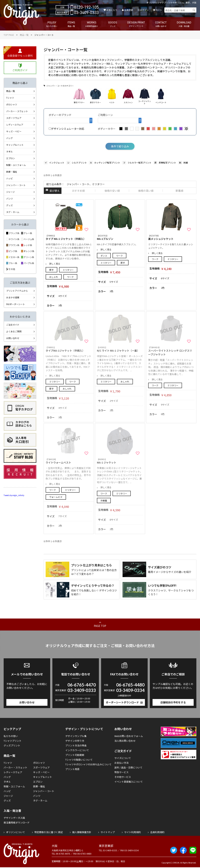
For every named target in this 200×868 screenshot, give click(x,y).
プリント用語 (72, 769)
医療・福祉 (12, 172)
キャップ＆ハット (15, 145)
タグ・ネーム (13, 212)
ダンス (104, 256)
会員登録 (129, 10)
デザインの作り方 (75, 741)
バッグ (9, 138)
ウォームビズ (56, 497)
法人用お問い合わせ (125, 741)
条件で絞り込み (120, 146)
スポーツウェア (14, 118)
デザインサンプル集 (76, 736)
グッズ (9, 205)
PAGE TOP (100, 626)
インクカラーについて (77, 750)
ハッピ (9, 178)
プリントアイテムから (17, 291)
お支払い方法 (121, 763)
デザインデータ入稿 (14, 818)
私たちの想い (11, 736)
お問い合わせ (13, 338)
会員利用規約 (157, 832)
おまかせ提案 (13, 297)
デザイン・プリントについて (84, 729)
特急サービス (121, 772)
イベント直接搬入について (129, 782)
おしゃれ (54, 277)
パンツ (10, 199)
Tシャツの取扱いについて (79, 760)
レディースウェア (15, 125)
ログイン (144, 10)
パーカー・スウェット (17, 111)
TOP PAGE (9, 35)
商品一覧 (24, 35)
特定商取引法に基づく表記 (49, 832)
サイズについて (123, 758)
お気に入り (112, 10)
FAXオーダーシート (16, 304)
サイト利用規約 (132, 832)
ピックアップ (12, 729)
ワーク (70, 277)
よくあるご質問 (14, 331)
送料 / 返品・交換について (128, 767)
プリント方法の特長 (76, 745)
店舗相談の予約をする (173, 702)
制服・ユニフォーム (16, 165)
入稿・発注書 (12, 811)
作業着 (104, 501)
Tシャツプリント (13, 741)
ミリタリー (68, 270)
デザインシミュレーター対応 (66, 129)
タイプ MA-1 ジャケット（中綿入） (69, 237)
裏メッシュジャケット (171, 237)
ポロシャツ (12, 104)
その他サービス (123, 777)
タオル (9, 151)
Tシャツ (10, 98)
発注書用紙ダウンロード (17, 822)
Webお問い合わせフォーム (129, 736)
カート (159, 10)
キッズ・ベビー (14, 131)
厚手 (51, 270)
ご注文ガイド (13, 325)
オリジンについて (15, 832)
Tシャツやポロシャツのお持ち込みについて (88, 764)
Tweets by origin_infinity (14, 495)
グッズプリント (12, 745)
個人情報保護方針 (82, 832)
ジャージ (10, 192)
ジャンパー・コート (16, 185)
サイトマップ (108, 832)
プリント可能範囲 (75, 755)
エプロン (11, 158)
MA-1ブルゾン (120, 237)
